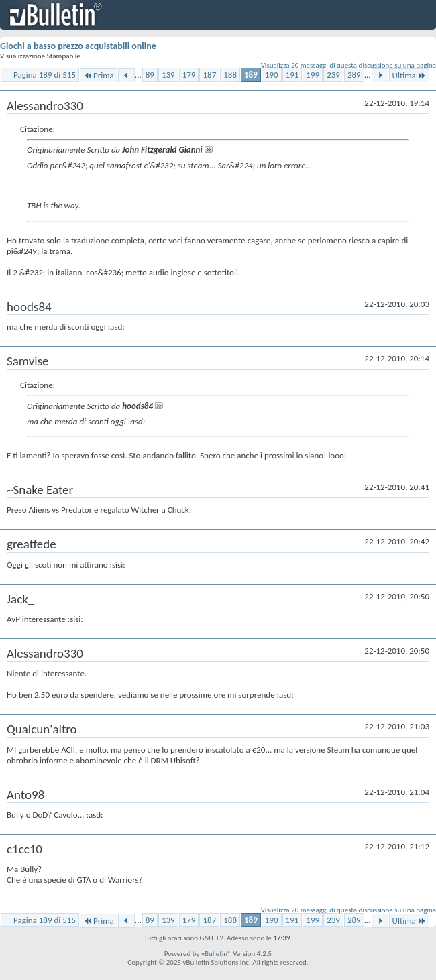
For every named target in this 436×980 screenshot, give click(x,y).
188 (230, 75)
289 (354, 75)
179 (189, 75)
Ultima (409, 75)
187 (209, 75)
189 (251, 75)
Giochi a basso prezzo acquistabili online (78, 46)
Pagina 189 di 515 (45, 75)
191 (292, 75)
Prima (99, 75)
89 (150, 75)
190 (272, 75)
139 (168, 75)
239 (333, 75)
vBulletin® (216, 954)
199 (313, 75)
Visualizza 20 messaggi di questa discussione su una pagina (348, 65)
